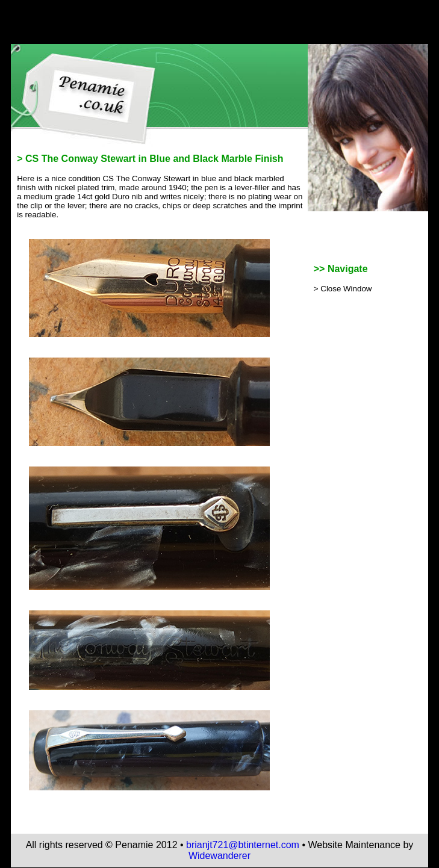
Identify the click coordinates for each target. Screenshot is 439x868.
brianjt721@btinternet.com (243, 845)
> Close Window (343, 289)
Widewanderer (219, 856)
